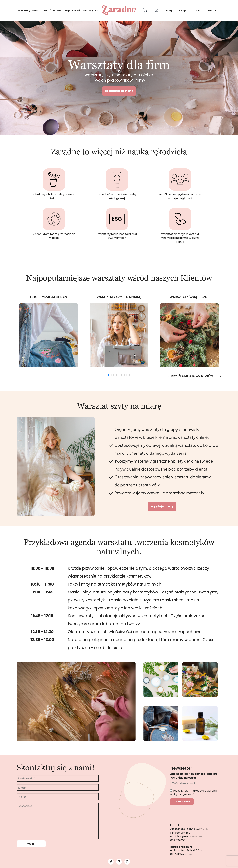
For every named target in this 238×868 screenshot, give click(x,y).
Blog (169, 11)
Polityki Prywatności (183, 795)
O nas (197, 11)
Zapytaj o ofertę (162, 506)
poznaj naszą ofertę (119, 91)
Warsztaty (24, 11)
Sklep (182, 11)
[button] (108, 375)
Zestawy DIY (90, 11)
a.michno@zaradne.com (186, 837)
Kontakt (213, 11)
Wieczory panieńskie (69, 11)
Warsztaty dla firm (43, 11)
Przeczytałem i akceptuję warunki (194, 793)
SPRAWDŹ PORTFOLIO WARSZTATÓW (195, 376)
